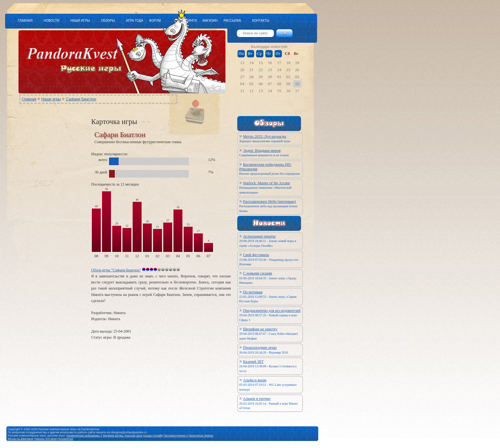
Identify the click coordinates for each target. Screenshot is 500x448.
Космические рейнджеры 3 (85, 436)
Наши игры (51, 99)
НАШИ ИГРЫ (80, 21)
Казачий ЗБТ (253, 362)
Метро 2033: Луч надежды (265, 136)
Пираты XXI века (45, 439)
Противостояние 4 (176, 436)
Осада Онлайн (153, 436)
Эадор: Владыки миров (262, 151)
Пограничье (65, 439)
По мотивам (253, 292)
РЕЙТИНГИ (188, 21)
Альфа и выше (255, 380)
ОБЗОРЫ (108, 21)
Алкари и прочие (257, 399)
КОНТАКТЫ (261, 21)
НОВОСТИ (51, 21)
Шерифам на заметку (260, 329)
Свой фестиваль (256, 255)
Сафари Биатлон (81, 99)
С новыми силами (257, 273)
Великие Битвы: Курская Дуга (123, 436)
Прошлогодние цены (260, 348)
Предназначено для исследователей (272, 311)
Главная (29, 99)
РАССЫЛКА (232, 21)
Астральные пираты (259, 236)
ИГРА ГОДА (135, 21)
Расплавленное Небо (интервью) (269, 202)
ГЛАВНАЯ (25, 21)
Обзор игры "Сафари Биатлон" (116, 270)
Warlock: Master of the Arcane (267, 183)
